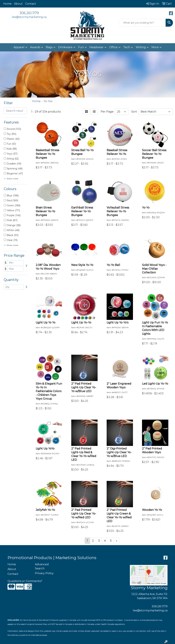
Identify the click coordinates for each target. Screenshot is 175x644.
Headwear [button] (96, 47)
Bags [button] (49, 47)
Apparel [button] (19, 47)
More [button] (155, 47)
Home (7, 4)
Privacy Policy (44, 573)
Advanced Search (42, 566)
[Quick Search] (142, 23)
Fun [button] (81, 47)
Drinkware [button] (65, 47)
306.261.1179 (29, 13)
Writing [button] (141, 47)
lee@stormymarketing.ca (29, 17)
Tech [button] (127, 47)
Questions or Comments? (25, 581)
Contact (31, 4)
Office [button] (113, 47)
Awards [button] (35, 47)
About (18, 4)
